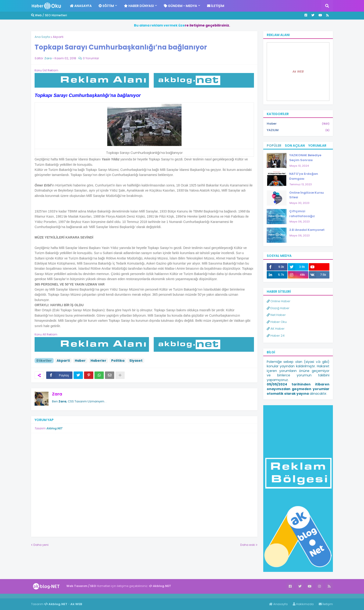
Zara (57, 394)
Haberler (98, 361)
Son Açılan (295, 146)
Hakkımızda (303, 604)
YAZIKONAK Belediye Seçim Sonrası (305, 158)
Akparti (58, 37)
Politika (118, 361)
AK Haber (276, 329)
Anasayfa (278, 604)
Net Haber (276, 315)
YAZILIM (298, 130)
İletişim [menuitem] (216, 6)
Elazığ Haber (278, 308)
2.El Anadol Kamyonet (307, 230)
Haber (80, 361)
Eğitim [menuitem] (106, 6)
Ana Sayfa (42, 37)
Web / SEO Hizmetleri (49, 15)
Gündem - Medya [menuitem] (180, 6)
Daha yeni (41, 545)
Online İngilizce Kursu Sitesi (307, 195)
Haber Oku (277, 322)
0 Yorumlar (91, 58)
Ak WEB (298, 71)
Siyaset (136, 361)
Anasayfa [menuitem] (81, 6)
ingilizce (48, 596)
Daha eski (248, 545)
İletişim (326, 604)
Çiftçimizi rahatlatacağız (302, 214)
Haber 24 (276, 336)
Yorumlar (317, 146)
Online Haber (279, 301)
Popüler (274, 146)
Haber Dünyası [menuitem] (139, 6)
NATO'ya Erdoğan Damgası (304, 176)
